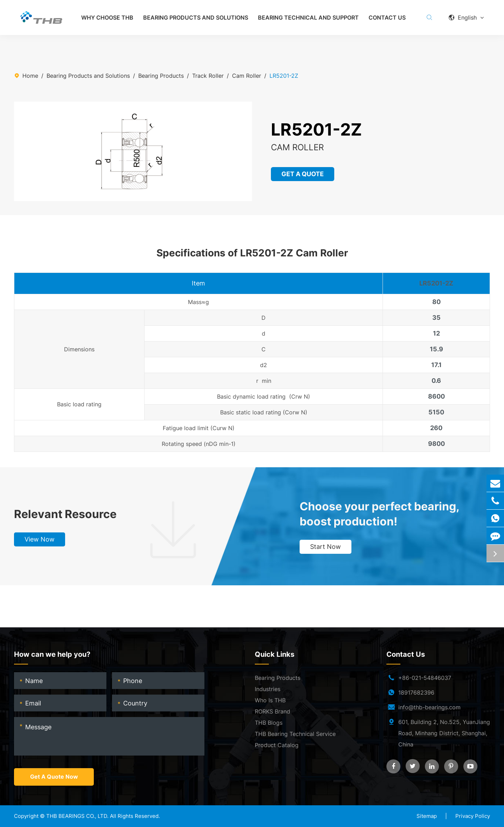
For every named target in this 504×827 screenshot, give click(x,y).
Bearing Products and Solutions (196, 18)
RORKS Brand (272, 712)
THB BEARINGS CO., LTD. (77, 816)
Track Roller (208, 76)
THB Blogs (269, 723)
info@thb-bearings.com (429, 708)
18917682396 (416, 693)
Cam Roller (247, 76)
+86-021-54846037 (425, 678)
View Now (40, 539)
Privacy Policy (473, 816)
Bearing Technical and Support (308, 18)
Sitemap (427, 816)
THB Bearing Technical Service (295, 734)
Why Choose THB (107, 18)
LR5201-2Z (284, 76)
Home (30, 76)
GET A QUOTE (303, 174)
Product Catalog (277, 745)
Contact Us (387, 18)
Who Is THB (270, 701)
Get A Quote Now (54, 777)
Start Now (325, 547)
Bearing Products (161, 76)
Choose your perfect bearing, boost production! (379, 514)
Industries (268, 689)
